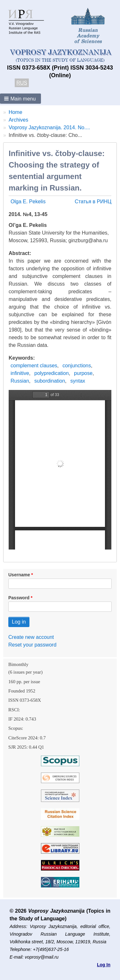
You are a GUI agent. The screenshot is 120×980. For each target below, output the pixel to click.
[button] (20, 99)
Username (19, 575)
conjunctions (77, 366)
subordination (50, 381)
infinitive (20, 373)
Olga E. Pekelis (28, 202)
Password (19, 598)
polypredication (52, 373)
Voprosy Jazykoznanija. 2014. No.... (49, 127)
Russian (20, 381)
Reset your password (32, 645)
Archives (18, 120)
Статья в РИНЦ (93, 202)
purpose (83, 373)
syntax (78, 381)
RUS (22, 83)
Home (16, 112)
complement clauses (34, 366)
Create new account (31, 637)
